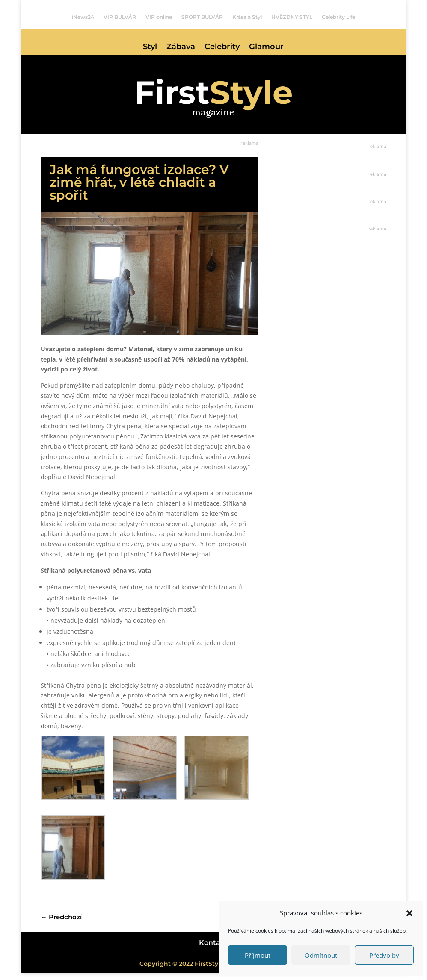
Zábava (181, 47)
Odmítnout (321, 955)
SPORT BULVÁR (202, 17)
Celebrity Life (338, 17)
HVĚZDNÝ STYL (292, 17)
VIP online (159, 17)
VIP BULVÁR (120, 17)
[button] (409, 913)
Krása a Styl (247, 17)
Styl (150, 47)
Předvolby (384, 955)
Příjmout (258, 955)
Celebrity (222, 47)
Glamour (266, 47)
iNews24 (83, 17)
